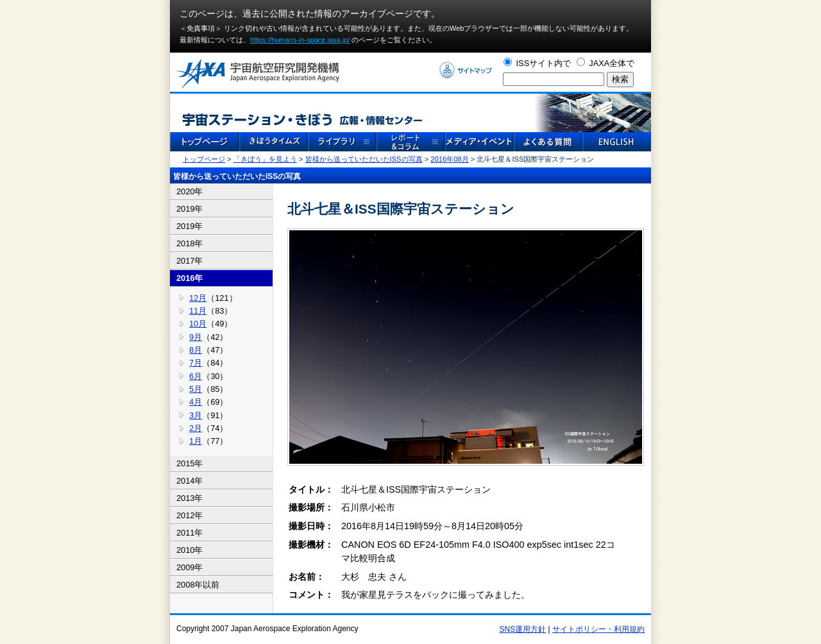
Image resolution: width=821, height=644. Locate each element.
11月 (198, 311)
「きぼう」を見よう (265, 159)
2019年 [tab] (190, 209)
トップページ (204, 159)
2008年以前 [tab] (198, 585)
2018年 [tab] (190, 243)
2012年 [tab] (190, 515)
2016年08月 (449, 159)
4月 (196, 402)
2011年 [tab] (190, 533)
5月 (196, 389)
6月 (196, 376)
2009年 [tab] (190, 567)
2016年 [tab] (190, 278)
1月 (196, 441)
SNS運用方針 (523, 629)
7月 (196, 363)
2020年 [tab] (190, 191)
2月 (196, 428)
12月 (198, 298)
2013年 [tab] (190, 498)
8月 (196, 350)
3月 (196, 415)
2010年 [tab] (190, 550)
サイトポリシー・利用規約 (598, 629)
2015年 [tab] (190, 463)
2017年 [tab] (190, 261)
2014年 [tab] (190, 481)
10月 (198, 324)
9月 (196, 337)
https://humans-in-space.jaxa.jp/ (300, 40)
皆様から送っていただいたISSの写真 (364, 159)
